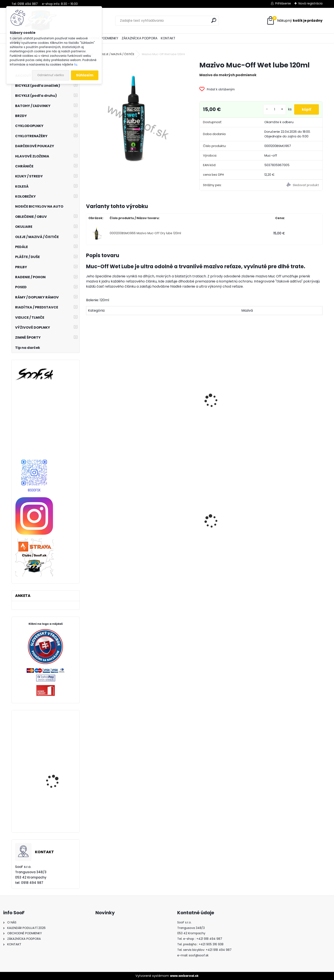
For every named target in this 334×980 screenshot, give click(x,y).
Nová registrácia (310, 3)
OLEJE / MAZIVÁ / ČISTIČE (118, 54)
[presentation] (88, 396)
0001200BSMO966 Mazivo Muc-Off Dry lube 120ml (145, 233)
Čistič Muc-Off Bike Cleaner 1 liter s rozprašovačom (173, 422)
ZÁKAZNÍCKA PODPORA (140, 38)
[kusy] (273, 109)
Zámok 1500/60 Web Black (171, 549)
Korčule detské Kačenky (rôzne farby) (234, 535)
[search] (214, 20)
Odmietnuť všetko (51, 75)
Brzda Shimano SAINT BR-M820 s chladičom (56, 781)
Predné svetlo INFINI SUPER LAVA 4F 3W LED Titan (290, 543)
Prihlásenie (283, 3)
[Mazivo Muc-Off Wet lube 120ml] (136, 120)
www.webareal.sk (184, 976)
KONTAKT (168, 38)
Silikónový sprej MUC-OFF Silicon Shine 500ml (110, 419)
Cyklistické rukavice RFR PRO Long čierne (58, 740)
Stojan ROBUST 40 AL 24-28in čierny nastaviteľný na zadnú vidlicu (114, 542)
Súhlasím (85, 75)
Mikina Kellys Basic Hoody (53, 812)
